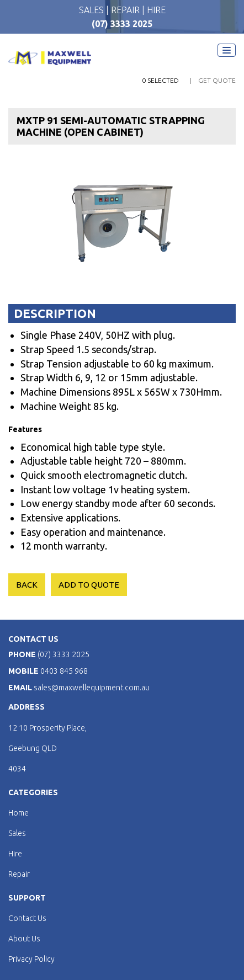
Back (27, 585)
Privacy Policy (31, 959)
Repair (19, 874)
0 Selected (160, 80)
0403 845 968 (64, 671)
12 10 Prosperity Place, (47, 728)
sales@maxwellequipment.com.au (92, 688)
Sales (17, 833)
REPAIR (126, 10)
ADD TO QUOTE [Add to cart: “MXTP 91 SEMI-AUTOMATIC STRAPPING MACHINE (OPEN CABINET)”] (89, 585)
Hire (15, 854)
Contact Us (27, 918)
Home (18, 813)
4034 (17, 769)
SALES (92, 10)
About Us (24, 939)
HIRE (156, 10)
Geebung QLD (33, 748)
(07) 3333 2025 (122, 24)
